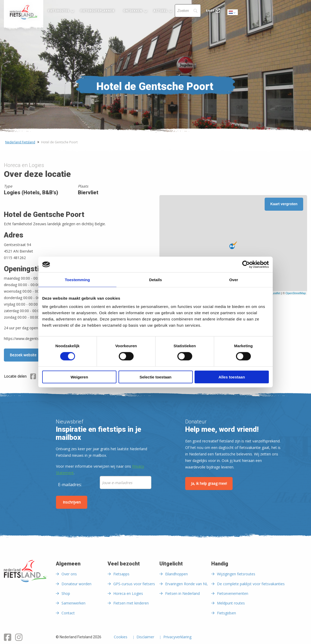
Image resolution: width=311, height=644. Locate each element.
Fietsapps (121, 574)
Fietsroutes (59, 11)
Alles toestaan (232, 377)
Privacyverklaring (177, 637)
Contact (68, 613)
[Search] (188, 11)
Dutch (233, 13)
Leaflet (276, 293)
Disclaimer (145, 637)
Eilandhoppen (176, 574)
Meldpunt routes (231, 603)
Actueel (161, 11)
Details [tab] (155, 280)
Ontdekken (133, 11)
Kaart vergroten (284, 204)
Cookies (121, 637)
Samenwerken (73, 603)
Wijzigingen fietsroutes (236, 574)
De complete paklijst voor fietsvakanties (251, 584)
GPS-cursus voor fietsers (134, 584)
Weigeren (79, 377)
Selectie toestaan (156, 377)
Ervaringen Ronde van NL (186, 584)
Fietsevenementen (233, 593)
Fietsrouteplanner (97, 11)
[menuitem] (24, 12)
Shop (210, 11)
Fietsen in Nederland (182, 593)
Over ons (69, 574)
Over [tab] (234, 280)
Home (24, 12)
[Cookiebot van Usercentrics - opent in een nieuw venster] (246, 265)
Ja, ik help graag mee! (209, 483)
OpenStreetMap (296, 293)
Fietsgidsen (226, 613)
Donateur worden (76, 584)
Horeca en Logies (128, 593)
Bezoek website (23, 355)
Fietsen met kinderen (131, 603)
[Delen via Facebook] (33, 377)
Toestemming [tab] (77, 280)
